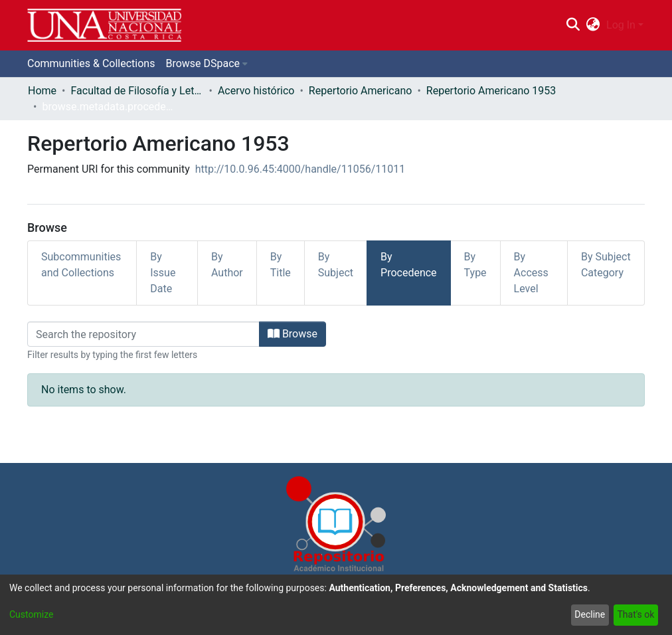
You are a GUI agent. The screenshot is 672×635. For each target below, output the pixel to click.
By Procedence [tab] (409, 265)
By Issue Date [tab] (163, 273)
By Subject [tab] (336, 265)
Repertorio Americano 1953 (491, 91)
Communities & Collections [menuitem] (91, 63)
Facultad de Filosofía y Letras (137, 91)
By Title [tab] (281, 265)
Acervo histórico (256, 91)
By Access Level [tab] (531, 273)
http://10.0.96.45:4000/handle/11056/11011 (300, 169)
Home (42, 91)
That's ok (635, 614)
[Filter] (143, 334)
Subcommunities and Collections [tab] (81, 265)
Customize (31, 614)
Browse (293, 334)
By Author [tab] (227, 265)
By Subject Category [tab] (606, 265)
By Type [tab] (475, 265)
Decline (590, 614)
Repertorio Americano (361, 91)
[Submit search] (573, 25)
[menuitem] (593, 25)
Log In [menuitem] (621, 25)
